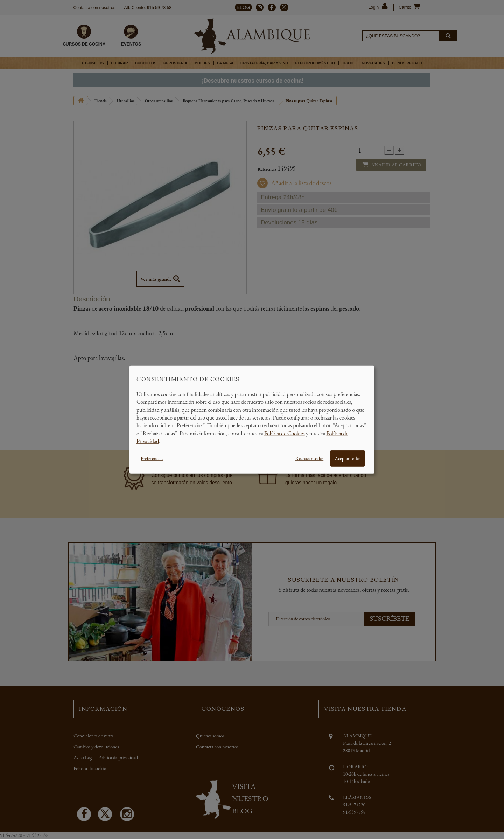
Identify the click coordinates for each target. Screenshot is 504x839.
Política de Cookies (285, 433)
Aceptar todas (348, 458)
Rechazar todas (309, 458)
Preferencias (152, 458)
